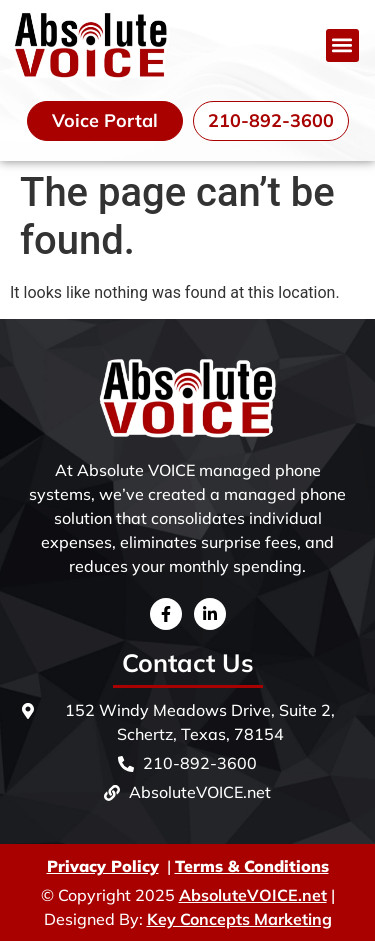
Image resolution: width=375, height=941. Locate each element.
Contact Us (188, 662)
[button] (342, 45)
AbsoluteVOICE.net (253, 895)
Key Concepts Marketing (239, 919)
